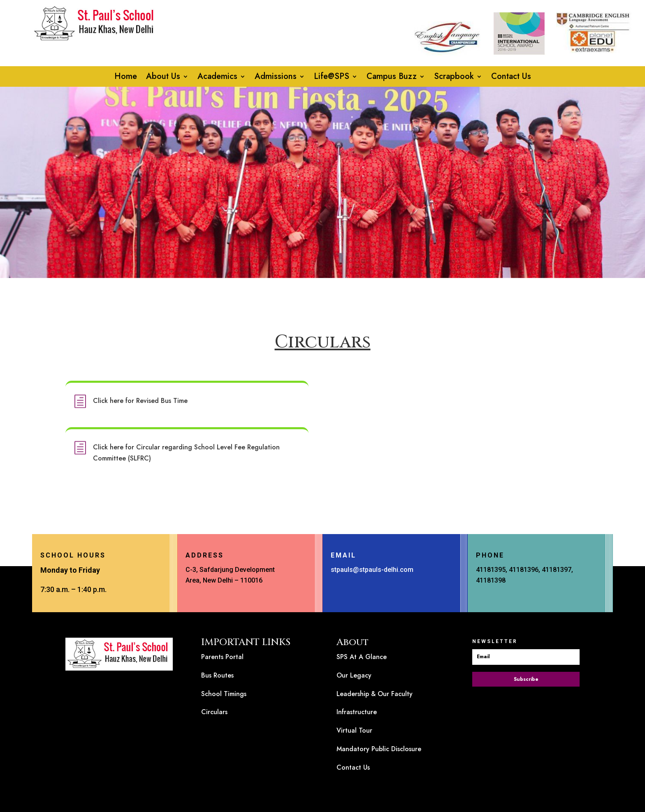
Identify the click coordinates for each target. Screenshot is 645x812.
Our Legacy (354, 675)
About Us (163, 78)
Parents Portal (222, 657)
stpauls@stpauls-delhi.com (372, 570)
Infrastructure (357, 712)
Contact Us (511, 78)
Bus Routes (217, 675)
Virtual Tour (354, 730)
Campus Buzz (392, 78)
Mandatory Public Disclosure (379, 749)
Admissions (276, 78)
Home (126, 78)
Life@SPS (332, 78)
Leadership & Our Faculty (375, 694)
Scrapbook (454, 78)
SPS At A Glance (362, 657)
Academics (217, 78)
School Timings (224, 694)
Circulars (214, 712)
